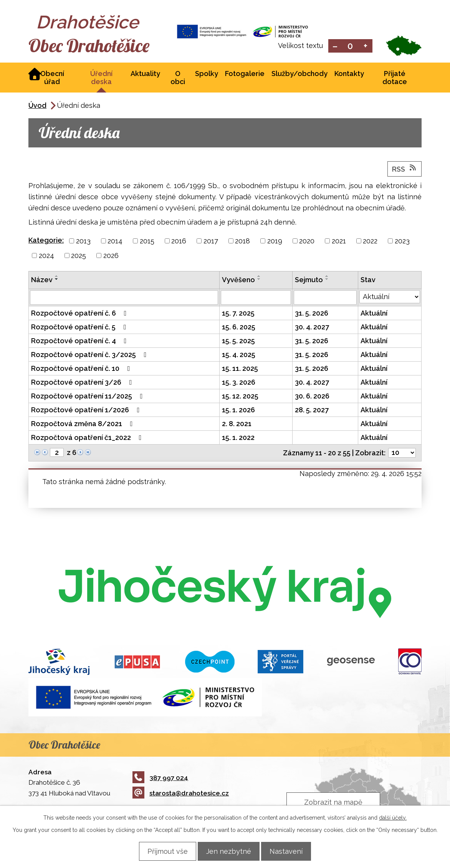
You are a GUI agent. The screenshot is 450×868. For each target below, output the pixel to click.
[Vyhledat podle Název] (124, 298)
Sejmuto (309, 280)
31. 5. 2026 (312, 314)
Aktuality (145, 74)
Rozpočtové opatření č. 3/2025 (90, 355)
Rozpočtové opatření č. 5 (80, 328)
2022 (370, 242)
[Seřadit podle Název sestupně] (57, 280)
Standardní (350, 46)
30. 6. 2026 (312, 397)
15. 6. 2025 (239, 328)
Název (42, 280)
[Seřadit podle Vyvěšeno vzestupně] (259, 277)
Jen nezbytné (229, 851)
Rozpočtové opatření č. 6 (80, 314)
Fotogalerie (245, 74)
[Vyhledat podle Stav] (390, 298)
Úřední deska (101, 78)
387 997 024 (160, 778)
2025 (79, 256)
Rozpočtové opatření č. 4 (80, 341)
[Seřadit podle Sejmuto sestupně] (327, 280)
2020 (307, 242)
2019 (275, 242)
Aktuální (374, 314)
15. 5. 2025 (238, 341)
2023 (402, 242)
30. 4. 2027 (312, 328)
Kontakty (349, 74)
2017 (211, 242)
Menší (335, 46)
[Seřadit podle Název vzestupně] (57, 277)
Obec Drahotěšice (97, 46)
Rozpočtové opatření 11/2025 (89, 397)
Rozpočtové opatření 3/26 (83, 383)
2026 (111, 256)
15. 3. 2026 (239, 383)
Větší (366, 46)
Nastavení (291, 851)
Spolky (207, 74)
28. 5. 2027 (312, 411)
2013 (83, 242)
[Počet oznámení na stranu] (402, 454)
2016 (179, 242)
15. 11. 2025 (240, 369)
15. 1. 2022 (238, 438)
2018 (242, 242)
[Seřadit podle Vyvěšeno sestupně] (259, 280)
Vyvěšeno (238, 280)
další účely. (393, 817)
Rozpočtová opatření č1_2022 (88, 438)
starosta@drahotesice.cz (181, 794)
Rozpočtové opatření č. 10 (82, 369)
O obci (178, 78)
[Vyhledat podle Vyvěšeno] (256, 298)
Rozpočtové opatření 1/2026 (87, 411)
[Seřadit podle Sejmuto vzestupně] (327, 277)
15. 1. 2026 (238, 411)
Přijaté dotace (395, 78)
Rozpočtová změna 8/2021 (84, 424)
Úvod (37, 106)
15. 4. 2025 (239, 355)
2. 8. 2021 (237, 424)
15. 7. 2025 (238, 314)
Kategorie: (46, 241)
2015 (147, 242)
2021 (339, 242)
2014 (115, 242)
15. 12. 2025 (240, 397)
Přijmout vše (163, 851)
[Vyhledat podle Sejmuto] (325, 298)
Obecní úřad (52, 78)
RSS (405, 169)
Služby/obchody (299, 74)
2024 (46, 256)
